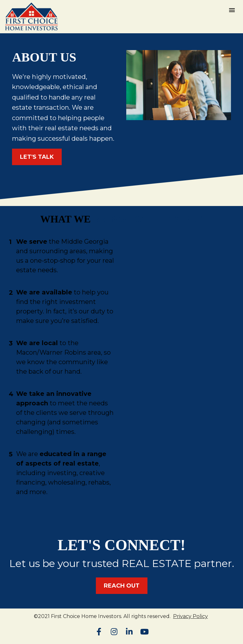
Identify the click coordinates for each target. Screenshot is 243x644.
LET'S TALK (37, 157)
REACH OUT (122, 586)
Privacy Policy (190, 616)
